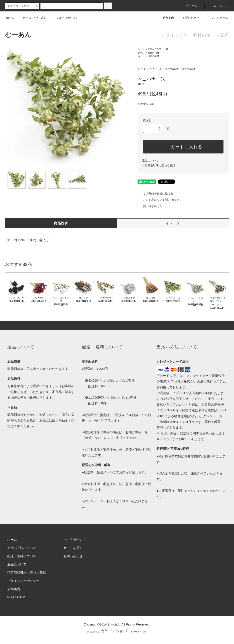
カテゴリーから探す (32, 18)
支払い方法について (22, 548)
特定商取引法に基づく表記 (159, 166)
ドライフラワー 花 (158, 49)
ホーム (10, 18)
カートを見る (73, 548)
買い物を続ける (150, 206)
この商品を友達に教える (155, 193)
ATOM (21, 597)
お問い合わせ (188, 18)
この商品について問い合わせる (160, 200)
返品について (150, 161)
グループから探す (64, 18)
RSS (11, 597)
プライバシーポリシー (23, 581)
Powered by (117, 632)
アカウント (191, 6)
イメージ (173, 223)
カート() (217, 6)
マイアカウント (74, 540)
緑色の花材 (153, 56)
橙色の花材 (153, 53)
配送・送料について (22, 556)
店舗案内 (166, 18)
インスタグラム (215, 18)
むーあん (18, 35)
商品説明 (61, 223)
